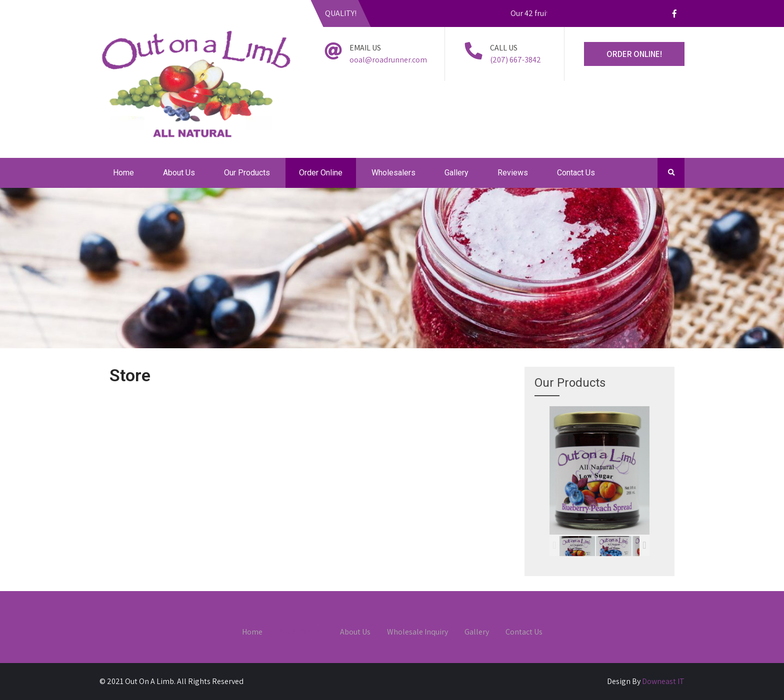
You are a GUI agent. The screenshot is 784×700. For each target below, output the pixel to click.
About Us (179, 173)
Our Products (247, 173)
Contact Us (576, 173)
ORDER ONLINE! (634, 54)
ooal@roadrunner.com (388, 60)
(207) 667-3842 (515, 60)
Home (123, 173)
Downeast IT (663, 681)
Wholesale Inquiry (417, 633)
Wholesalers (393, 173)
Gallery (456, 173)
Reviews (513, 173)
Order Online (321, 173)
